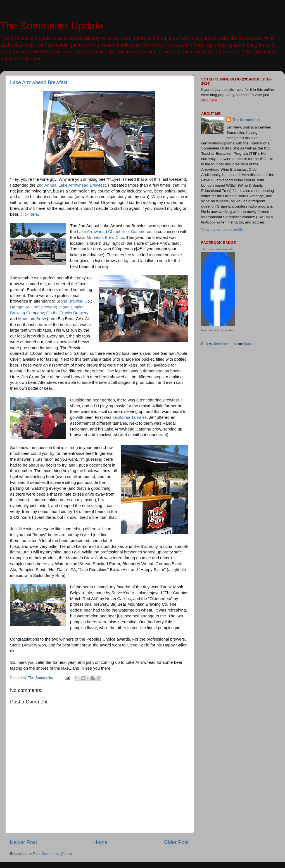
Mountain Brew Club (105, 237)
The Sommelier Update (52, 26)
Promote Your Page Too (217, 330)
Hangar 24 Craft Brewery (33, 307)
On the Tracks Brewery (67, 313)
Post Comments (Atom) (53, 854)
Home (100, 842)
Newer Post (23, 842)
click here (29, 214)
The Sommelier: (246, 120)
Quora (248, 344)
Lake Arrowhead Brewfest (39, 82)
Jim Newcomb (225, 344)
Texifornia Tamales (130, 417)
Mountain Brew (32, 319)
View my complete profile (222, 230)
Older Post (176, 842)
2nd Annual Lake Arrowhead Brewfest (71, 185)
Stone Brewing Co (73, 301)
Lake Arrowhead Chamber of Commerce (114, 232)
